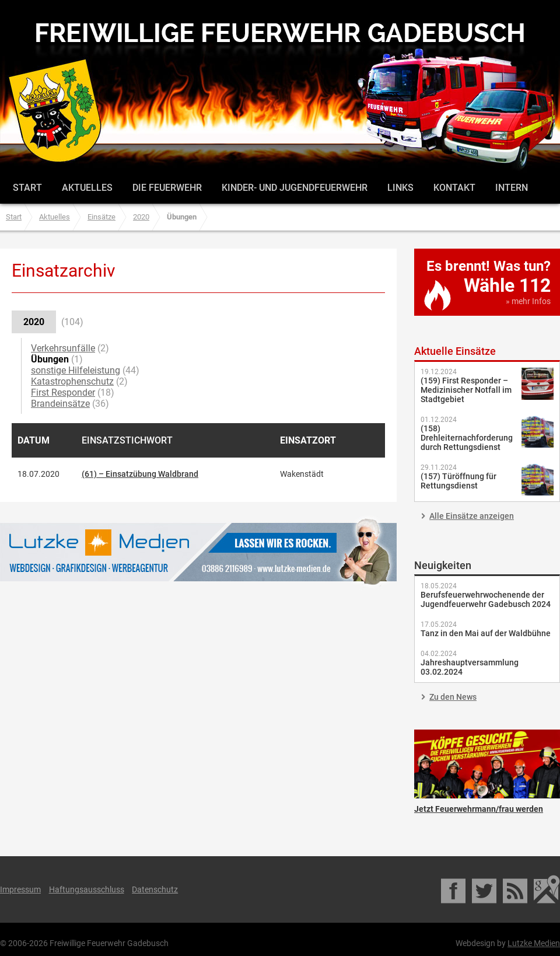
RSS (516, 889)
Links (400, 188)
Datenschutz (155, 889)
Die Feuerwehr (167, 188)
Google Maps (547, 889)
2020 (141, 217)
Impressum (20, 889)
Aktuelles (87, 188)
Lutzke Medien (198, 552)
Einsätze (101, 217)
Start (27, 188)
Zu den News (453, 697)
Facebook (454, 889)
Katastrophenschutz (72, 381)
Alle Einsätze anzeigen (472, 516)
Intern (512, 188)
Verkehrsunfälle (63, 348)
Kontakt (454, 188)
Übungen (50, 359)
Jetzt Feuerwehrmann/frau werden (487, 764)
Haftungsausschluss (87, 889)
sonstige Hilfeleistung (76, 370)
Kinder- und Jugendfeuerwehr (295, 188)
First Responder (63, 392)
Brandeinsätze (60, 404)
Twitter (485, 889)
